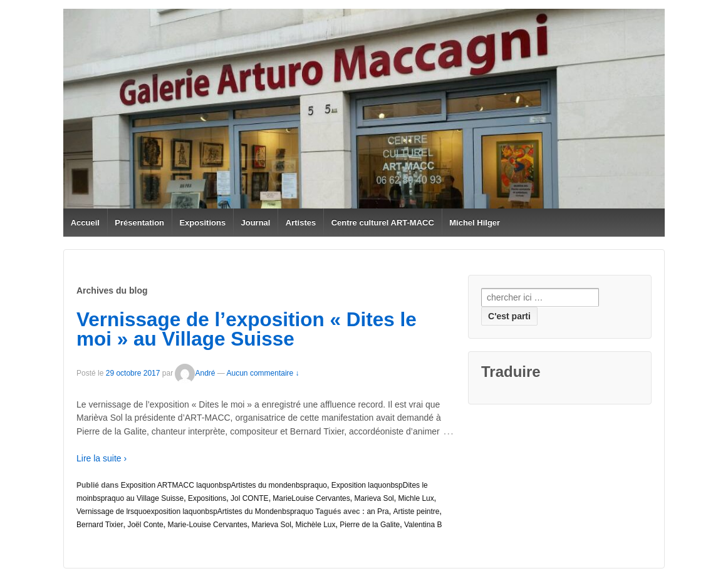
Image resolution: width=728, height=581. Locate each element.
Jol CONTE (250, 498)
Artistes (301, 223)
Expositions (202, 223)
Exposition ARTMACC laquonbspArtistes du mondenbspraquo (224, 485)
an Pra (377, 512)
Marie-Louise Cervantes (207, 525)
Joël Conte (145, 525)
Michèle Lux (316, 525)
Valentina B (423, 525)
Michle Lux (416, 498)
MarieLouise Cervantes (311, 498)
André (195, 373)
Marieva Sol (374, 498)
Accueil (85, 223)
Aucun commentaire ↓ (263, 373)
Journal (256, 223)
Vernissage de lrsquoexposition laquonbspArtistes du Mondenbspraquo (195, 512)
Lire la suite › (101, 458)
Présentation (139, 223)
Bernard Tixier (100, 525)
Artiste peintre (416, 512)
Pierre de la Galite (370, 525)
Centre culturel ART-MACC (383, 223)
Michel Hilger (475, 223)
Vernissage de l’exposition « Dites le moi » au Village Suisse (247, 329)
